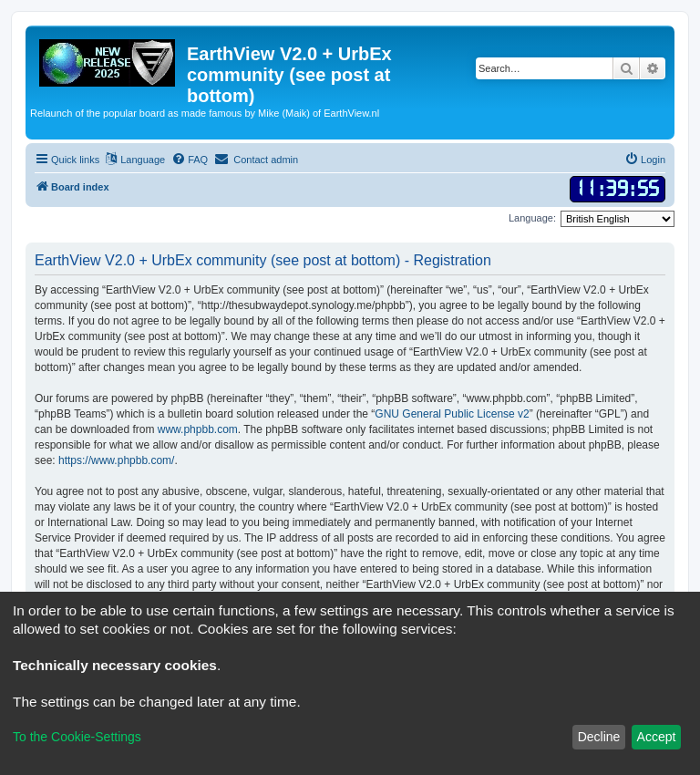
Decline (599, 737)
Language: (532, 218)
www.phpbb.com (198, 429)
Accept (657, 737)
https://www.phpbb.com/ (116, 460)
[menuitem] (190, 160)
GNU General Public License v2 (452, 414)
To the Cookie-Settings (77, 737)
